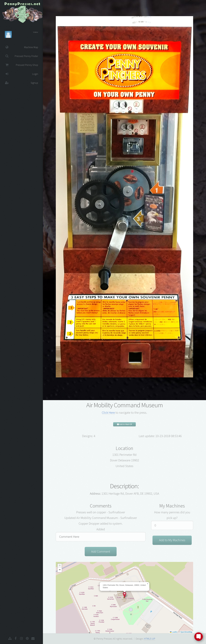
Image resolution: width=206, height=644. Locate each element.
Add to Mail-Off (125, 424)
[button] (125, 595)
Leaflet (173, 632)
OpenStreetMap (186, 632)
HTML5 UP (150, 639)
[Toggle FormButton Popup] (199, 637)
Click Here (108, 413)
